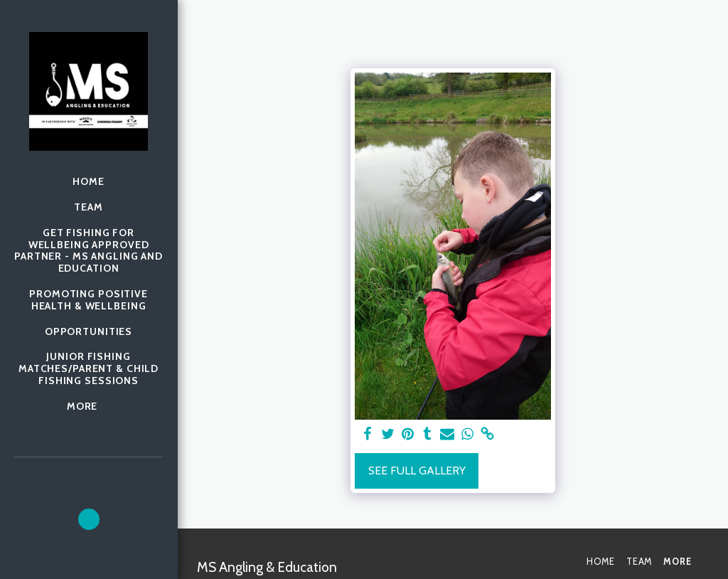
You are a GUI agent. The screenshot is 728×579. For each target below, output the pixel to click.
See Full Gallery (417, 471)
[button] (89, 519)
